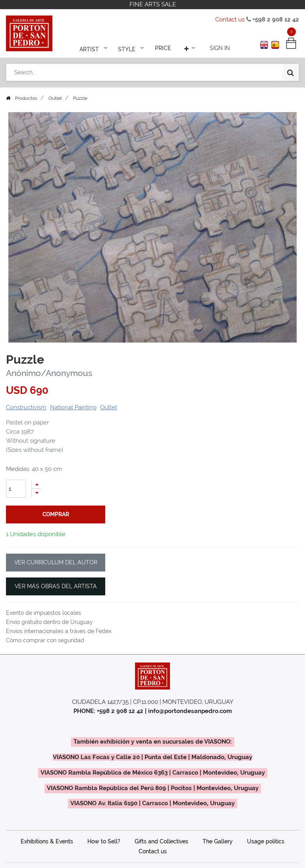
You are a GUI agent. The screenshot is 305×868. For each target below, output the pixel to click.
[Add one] (37, 495)
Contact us (230, 19)
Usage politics (266, 837)
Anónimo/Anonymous (49, 384)
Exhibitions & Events (47, 837)
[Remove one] (37, 504)
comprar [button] (56, 525)
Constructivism (26, 418)
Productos (26, 109)
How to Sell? (104, 837)
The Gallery (218, 837)
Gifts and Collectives (161, 837)
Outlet (55, 109)
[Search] (291, 72)
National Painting (73, 418)
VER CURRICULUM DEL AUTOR (56, 558)
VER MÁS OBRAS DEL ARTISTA (56, 582)
